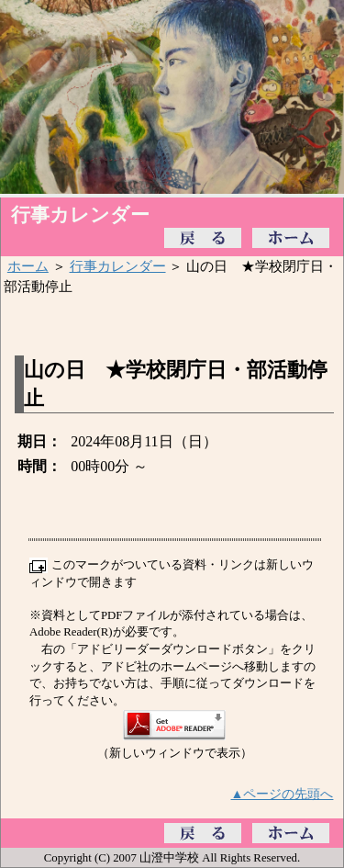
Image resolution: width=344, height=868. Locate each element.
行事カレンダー (118, 266)
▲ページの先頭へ (283, 794)
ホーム (28, 266)
